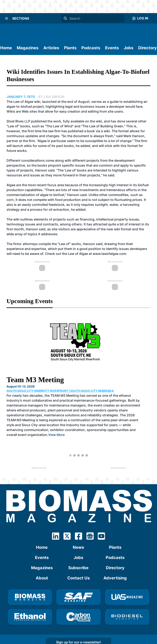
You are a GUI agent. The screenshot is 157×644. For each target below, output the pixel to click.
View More (56, 435)
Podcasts (91, 48)
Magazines (28, 48)
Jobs (128, 48)
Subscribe (78, 568)
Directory (147, 48)
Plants (70, 48)
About (42, 578)
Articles (51, 48)
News (78, 547)
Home (6, 48)
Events (112, 48)
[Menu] (7, 18)
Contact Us (78, 578)
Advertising (115, 578)
